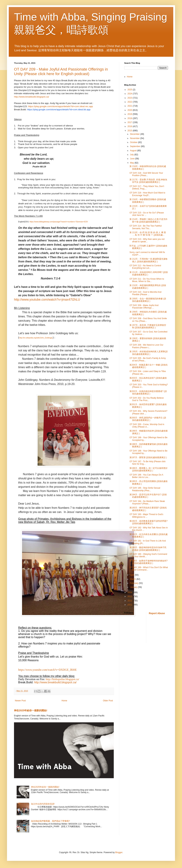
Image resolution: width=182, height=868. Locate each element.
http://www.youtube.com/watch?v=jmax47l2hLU (47, 300)
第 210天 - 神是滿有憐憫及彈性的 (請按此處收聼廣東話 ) (148, 287)
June (133, 159)
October (134, 142)
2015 (130, 131)
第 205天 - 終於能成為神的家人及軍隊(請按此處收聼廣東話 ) (149, 353)
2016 (130, 126)
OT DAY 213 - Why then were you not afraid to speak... (147, 240)
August (134, 151)
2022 (130, 102)
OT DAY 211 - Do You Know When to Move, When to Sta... (147, 280)
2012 (130, 601)
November (135, 138)
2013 (130, 596)
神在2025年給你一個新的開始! (31, 710)
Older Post (108, 701)
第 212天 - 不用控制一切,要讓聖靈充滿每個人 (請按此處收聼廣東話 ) (148, 260)
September (135, 146)
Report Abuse (157, 613)
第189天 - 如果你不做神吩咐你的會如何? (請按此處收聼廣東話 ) (148, 562)
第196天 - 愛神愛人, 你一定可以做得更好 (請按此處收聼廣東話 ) (148, 469)
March (133, 579)
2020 (130, 110)
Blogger (119, 852)
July (132, 155)
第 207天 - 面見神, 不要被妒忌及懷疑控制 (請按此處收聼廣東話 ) (148, 326)
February (134, 583)
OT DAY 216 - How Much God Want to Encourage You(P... (147, 194)
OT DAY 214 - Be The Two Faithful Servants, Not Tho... (146, 227)
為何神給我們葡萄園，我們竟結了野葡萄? (50, 821)
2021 (130, 106)
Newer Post (20, 701)
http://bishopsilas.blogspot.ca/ (62, 679)
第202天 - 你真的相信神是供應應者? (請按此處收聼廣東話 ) (148, 393)
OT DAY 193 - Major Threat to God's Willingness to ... (146, 516)
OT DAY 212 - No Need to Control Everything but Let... (145, 267)
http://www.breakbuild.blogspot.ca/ (31, 97)
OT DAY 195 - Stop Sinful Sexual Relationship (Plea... (145, 489)
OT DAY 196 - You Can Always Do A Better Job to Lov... (146, 476)
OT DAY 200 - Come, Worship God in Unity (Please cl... (147, 426)
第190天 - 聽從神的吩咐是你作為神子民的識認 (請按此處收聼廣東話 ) (148, 549)
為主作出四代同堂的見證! (43, 804)
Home (64, 701)
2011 (130, 605)
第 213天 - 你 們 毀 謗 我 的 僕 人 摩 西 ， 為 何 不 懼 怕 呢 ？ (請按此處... (148, 234)
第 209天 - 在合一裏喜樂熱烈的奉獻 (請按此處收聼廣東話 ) (148, 300)
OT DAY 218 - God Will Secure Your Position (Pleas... (146, 174)
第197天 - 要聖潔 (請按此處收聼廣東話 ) (148, 457)
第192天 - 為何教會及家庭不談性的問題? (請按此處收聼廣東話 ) (148, 522)
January (134, 587)
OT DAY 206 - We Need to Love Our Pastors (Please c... (146, 346)
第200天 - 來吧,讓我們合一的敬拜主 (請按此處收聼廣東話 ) (148, 419)
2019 (130, 114)
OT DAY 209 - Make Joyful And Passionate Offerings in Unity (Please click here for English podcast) (61, 72)
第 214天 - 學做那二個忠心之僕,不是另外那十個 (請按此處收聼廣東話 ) (148, 220)
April (132, 575)
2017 (130, 122)
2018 (130, 118)
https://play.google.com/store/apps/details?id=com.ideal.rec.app (60, 106)
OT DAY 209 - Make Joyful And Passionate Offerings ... (144, 307)
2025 (130, 90)
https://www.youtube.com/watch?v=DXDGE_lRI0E (47, 670)
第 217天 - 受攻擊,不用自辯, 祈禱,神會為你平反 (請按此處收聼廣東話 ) (148, 181)
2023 (130, 98)
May (132, 163)
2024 (130, 94)
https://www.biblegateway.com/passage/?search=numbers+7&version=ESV (59, 222)
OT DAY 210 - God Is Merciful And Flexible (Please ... (145, 293)
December (135, 134)
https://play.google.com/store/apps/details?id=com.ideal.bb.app (59, 110)
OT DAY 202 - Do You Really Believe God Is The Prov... (147, 399)
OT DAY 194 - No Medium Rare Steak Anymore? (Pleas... (147, 502)
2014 (130, 592)
